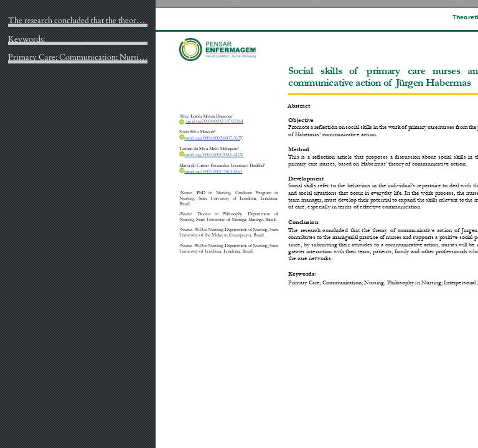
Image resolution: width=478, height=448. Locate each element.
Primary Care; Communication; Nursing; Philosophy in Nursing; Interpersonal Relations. (78, 58)
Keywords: (26, 40)
